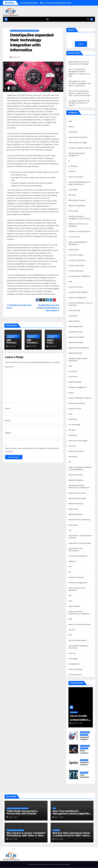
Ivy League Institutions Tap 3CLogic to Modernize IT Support (79, 103)
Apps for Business (76, 177)
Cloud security (74, 237)
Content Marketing (76, 271)
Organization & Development (80, 543)
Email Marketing (75, 382)
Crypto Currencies (76, 287)
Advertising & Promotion (78, 137)
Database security (76, 332)
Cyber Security (74, 311)
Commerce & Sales (76, 255)
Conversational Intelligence (79, 276)
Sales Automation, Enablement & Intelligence (79, 613)
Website (8, 433)
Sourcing (72, 653)
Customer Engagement (78, 298)
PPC (70, 567)
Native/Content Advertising (79, 520)
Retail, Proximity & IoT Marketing (77, 589)
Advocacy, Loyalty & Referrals (80, 148)
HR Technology (74, 425)
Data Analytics (74, 321)
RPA (70, 596)
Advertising (73, 132)
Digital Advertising (76, 342)
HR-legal (72, 430)
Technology (73, 659)
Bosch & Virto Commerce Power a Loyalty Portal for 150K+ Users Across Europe (79, 93)
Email (8, 421)
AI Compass (73, 166)
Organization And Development (75, 550)
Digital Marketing (75, 353)
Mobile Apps (73, 509)
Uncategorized (74, 664)
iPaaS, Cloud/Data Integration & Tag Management (25, 31)
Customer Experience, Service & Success (80, 304)
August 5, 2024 (77, 723)
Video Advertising (75, 669)
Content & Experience (77, 260)
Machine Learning (75, 475)
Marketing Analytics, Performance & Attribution (79, 487)
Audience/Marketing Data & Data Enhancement (79, 183)
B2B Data (72, 195)
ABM (70, 121)
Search (71, 30)
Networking (73, 525)
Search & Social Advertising (79, 624)
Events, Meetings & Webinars (80, 398)
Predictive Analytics (76, 577)
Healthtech (73, 419)
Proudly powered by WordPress (38, 865)
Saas (70, 601)
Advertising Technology (78, 143)
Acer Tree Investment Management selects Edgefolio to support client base (71, 814)
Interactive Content (76, 451)
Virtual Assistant (75, 675)
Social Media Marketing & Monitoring (78, 647)
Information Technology (78, 441)
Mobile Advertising (76, 504)
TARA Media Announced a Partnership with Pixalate (22, 812)
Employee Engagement (78, 387)
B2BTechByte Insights (77, 200)
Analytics (72, 172)
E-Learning (73, 371)
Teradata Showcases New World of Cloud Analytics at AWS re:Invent (48, 308)
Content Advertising (76, 266)
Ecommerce (73, 377)
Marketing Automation (77, 493)
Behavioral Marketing (77, 206)
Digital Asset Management (79, 348)
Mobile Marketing (75, 514)
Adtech (71, 127)
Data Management (76, 326)
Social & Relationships (77, 640)
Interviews (73, 457)
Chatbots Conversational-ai (79, 231)
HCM (70, 414)
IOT (70, 462)
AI (69, 161)
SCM (70, 619)
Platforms (72, 561)
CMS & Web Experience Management (78, 243)
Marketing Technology (77, 498)
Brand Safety (74, 211)
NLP (70, 530)
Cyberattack (73, 316)
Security (72, 630)
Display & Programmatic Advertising (78, 360)
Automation (73, 190)
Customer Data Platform (78, 292)
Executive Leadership (77, 403)
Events (71, 393)
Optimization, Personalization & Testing (80, 537)
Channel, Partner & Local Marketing (78, 225)
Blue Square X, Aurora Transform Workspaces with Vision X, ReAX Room (80, 84)
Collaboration (74, 250)
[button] (88, 19)
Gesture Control (75, 409)
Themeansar (66, 865)
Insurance (72, 446)
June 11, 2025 (13, 817)
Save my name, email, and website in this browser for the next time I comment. (32, 450)
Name (8, 408)
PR (69, 572)
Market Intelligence (76, 480)
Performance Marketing (78, 556)
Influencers (73, 435)
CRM (70, 282)
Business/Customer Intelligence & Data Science (79, 217)
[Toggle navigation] (47, 19)
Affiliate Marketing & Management (77, 154)
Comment (10, 367)
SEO (70, 635)
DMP (70, 366)
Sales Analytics (74, 606)
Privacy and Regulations (78, 583)
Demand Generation (76, 337)
